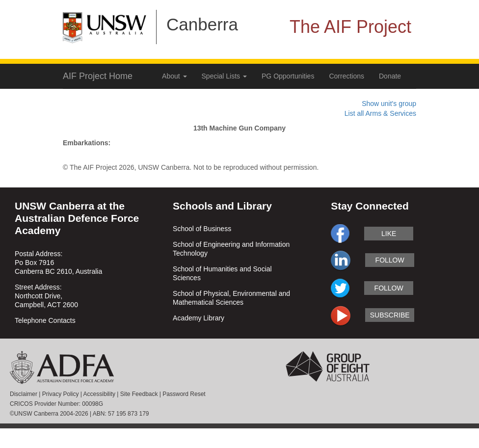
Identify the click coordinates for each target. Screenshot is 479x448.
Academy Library (199, 318)
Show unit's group (389, 104)
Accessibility (99, 394)
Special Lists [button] (224, 76)
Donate (390, 76)
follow (390, 260)
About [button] (174, 76)
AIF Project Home (98, 76)
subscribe (390, 315)
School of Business (202, 229)
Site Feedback (139, 394)
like (389, 234)
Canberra (202, 24)
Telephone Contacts (45, 320)
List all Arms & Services (380, 113)
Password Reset (184, 394)
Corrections (346, 76)
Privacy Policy (61, 394)
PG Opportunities (288, 76)
